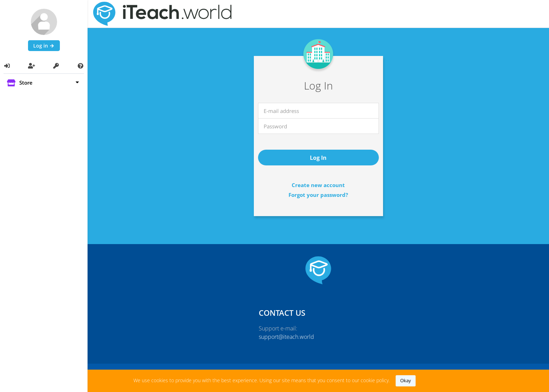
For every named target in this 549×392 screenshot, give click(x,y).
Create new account (318, 185)
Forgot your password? (318, 195)
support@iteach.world (286, 337)
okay (406, 380)
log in (318, 158)
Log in (44, 46)
